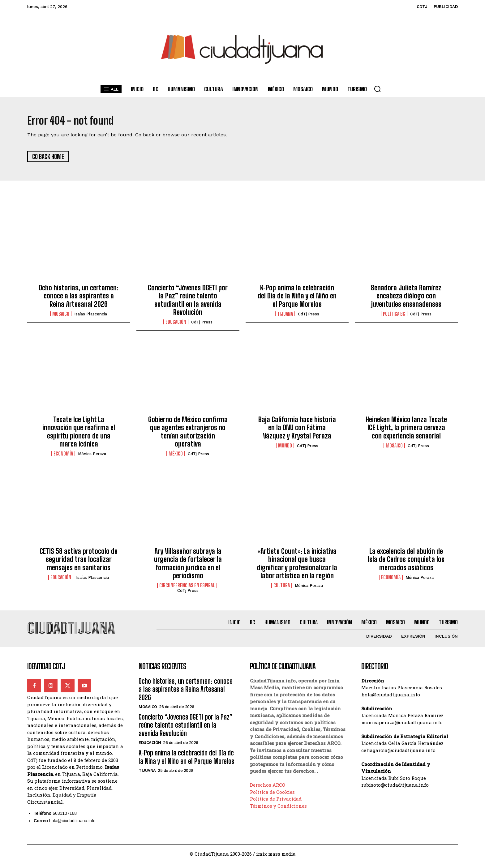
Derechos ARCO (268, 790)
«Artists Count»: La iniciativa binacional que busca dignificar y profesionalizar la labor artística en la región (297, 566)
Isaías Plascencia (91, 317)
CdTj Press (202, 325)
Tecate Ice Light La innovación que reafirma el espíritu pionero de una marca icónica (79, 434)
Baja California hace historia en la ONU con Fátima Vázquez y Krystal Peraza (297, 430)
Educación (176, 325)
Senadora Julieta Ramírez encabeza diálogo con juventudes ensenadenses (406, 298)
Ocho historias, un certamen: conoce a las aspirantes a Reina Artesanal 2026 (79, 298)
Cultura (282, 588)
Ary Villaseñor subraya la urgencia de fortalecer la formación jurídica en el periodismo (188, 566)
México (176, 456)
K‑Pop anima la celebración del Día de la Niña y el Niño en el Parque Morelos (297, 298)
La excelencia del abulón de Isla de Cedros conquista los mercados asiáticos (406, 562)
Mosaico (61, 317)
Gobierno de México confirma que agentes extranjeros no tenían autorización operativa (188, 434)
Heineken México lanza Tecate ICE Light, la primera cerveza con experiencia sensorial (406, 430)
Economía (63, 456)
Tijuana (285, 317)
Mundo (285, 448)
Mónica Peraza (92, 457)
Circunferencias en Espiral (187, 588)
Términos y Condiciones (278, 811)
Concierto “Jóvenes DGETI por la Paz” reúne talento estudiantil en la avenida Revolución (188, 302)
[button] (377, 89)
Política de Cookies (272, 797)
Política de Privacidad (276, 804)
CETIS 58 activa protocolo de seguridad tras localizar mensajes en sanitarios (79, 562)
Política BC (394, 317)
